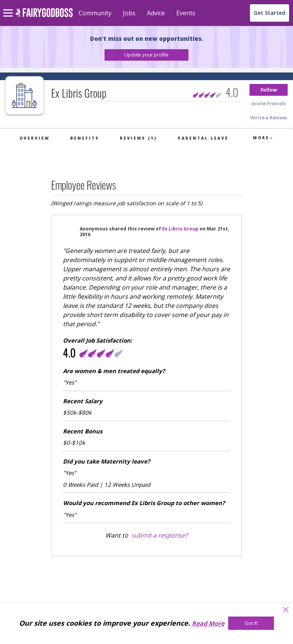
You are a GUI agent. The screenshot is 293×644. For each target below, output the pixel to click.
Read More (208, 623)
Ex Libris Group (180, 229)
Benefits (85, 138)
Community (95, 13)
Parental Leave (203, 138)
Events (186, 13)
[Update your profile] (146, 55)
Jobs (129, 13)
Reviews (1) (138, 138)
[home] (44, 17)
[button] (146, 55)
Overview (35, 138)
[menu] (9, 7)
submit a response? (159, 535)
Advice (156, 13)
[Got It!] (251, 623)
